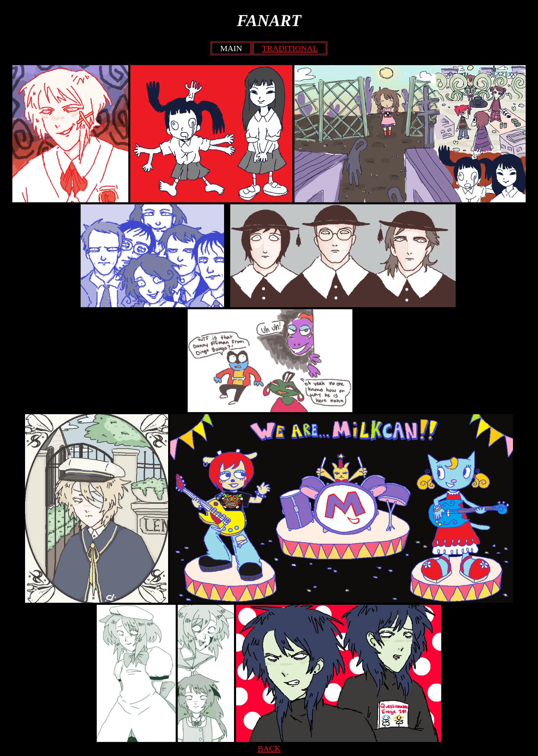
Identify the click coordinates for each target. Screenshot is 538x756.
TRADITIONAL (290, 48)
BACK (269, 748)
